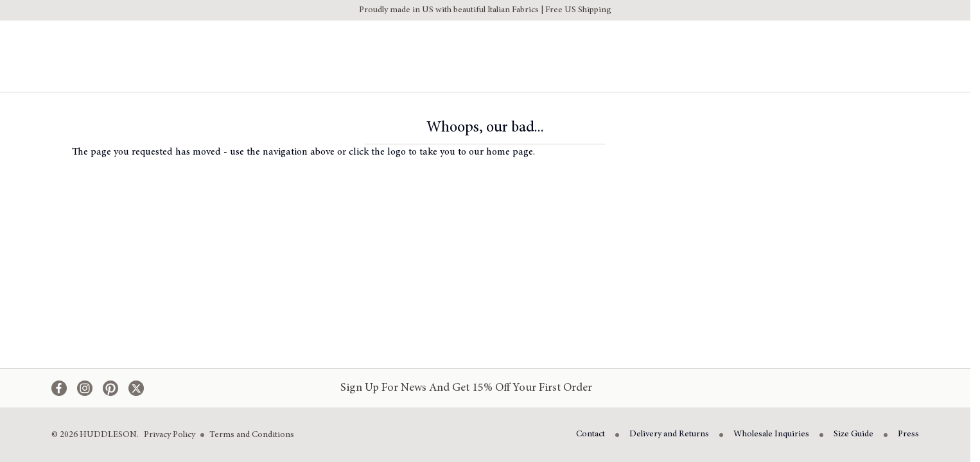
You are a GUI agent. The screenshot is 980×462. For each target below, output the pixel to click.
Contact (591, 434)
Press (908, 434)
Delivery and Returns (669, 434)
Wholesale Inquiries (771, 434)
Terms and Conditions (252, 435)
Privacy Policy (170, 435)
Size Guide (853, 434)
